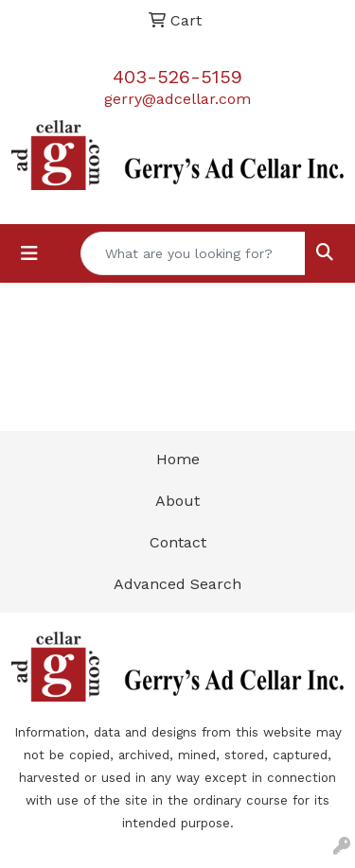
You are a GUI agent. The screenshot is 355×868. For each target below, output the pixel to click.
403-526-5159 (177, 77)
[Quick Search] (193, 253)
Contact (178, 542)
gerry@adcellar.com (177, 99)
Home (178, 459)
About (177, 501)
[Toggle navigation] (29, 253)
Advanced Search (177, 584)
